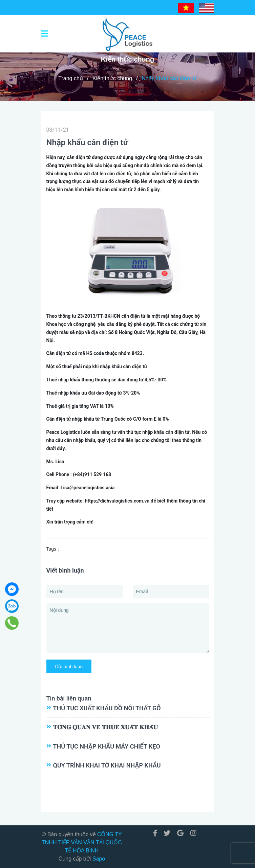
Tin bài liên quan (69, 698)
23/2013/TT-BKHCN (99, 316)
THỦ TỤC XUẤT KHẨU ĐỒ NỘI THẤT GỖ (107, 708)
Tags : (53, 549)
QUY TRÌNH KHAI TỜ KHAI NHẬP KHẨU (107, 765)
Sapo (99, 859)
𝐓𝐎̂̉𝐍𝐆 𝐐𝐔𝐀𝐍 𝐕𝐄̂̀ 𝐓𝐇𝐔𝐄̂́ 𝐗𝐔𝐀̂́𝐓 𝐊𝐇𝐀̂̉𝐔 (105, 727)
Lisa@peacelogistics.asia (88, 488)
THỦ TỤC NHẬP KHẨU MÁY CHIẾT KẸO (107, 746)
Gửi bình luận (69, 667)
